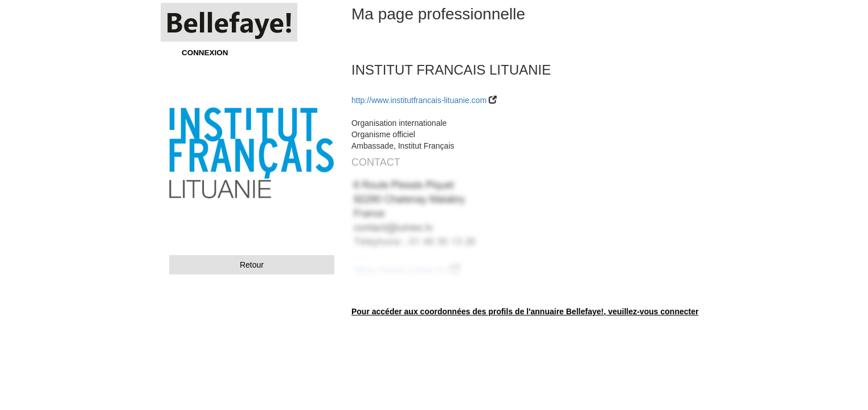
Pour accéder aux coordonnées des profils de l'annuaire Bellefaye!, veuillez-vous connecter (525, 311)
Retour (252, 265)
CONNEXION (205, 53)
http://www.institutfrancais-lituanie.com (419, 100)
